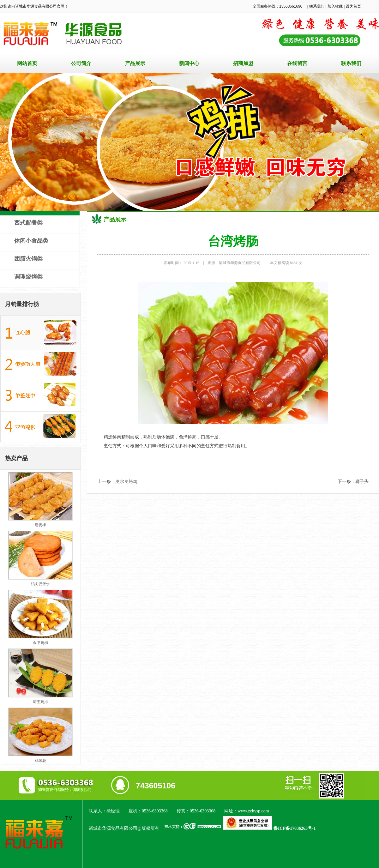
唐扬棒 (40, 525)
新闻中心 (189, 63)
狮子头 (362, 482)
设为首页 (353, 6)
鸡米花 (40, 761)
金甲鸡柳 (40, 643)
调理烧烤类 (28, 277)
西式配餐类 (28, 223)
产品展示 (135, 63)
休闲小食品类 (31, 241)
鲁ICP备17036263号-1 (295, 828)
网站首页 (27, 63)
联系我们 (317, 6)
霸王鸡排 (40, 702)
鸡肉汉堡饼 (40, 584)
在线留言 (297, 63)
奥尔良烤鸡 (126, 482)
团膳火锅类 (28, 259)
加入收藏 (335, 6)
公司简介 (81, 63)
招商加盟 (243, 63)
